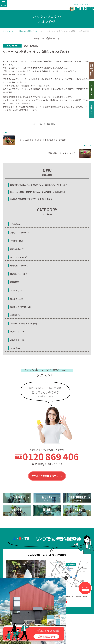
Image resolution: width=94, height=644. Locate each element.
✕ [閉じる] (66, 578)
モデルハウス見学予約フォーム (47, 476)
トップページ (8, 31)
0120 (51, 456)
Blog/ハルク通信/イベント (29, 31)
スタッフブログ (12, 46)
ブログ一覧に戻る (47, 124)
